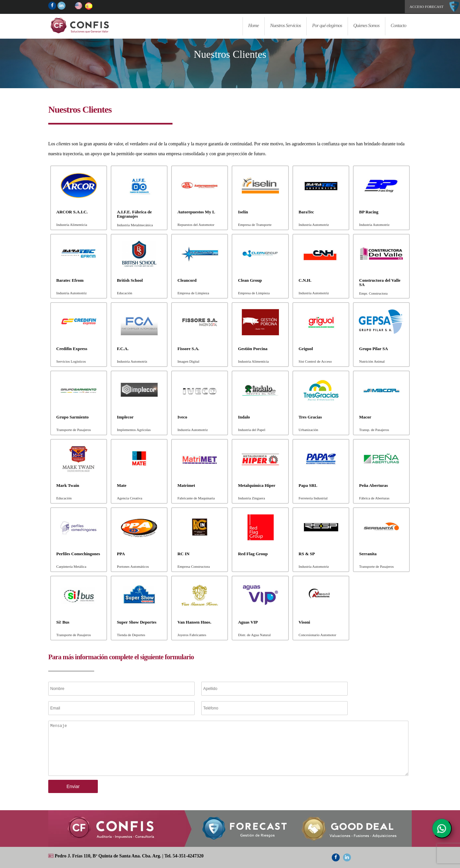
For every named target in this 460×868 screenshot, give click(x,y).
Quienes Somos (366, 25)
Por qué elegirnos (327, 25)
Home (98, 25)
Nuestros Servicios (286, 25)
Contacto (398, 25)
